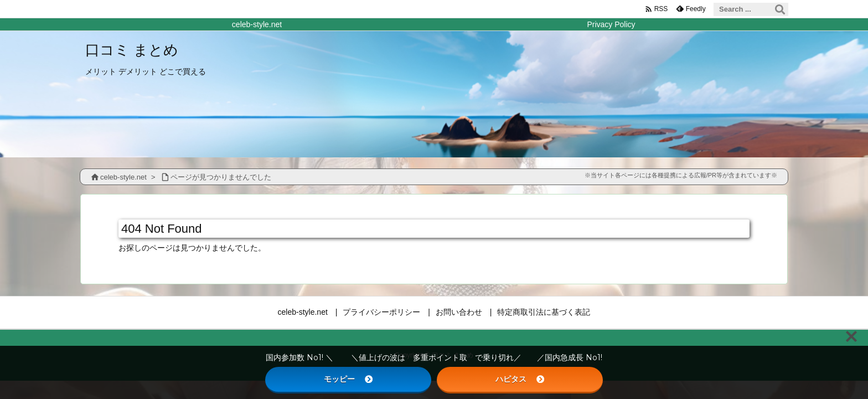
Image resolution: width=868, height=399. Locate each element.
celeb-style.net (123, 177)
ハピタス (520, 379)
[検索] (780, 9)
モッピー (348, 379)
